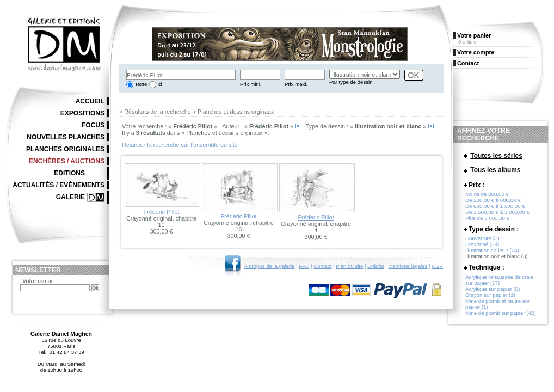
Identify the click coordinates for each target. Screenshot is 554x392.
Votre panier (474, 35)
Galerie (70, 197)
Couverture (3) (482, 241)
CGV (437, 266)
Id (159, 84)
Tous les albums (495, 170)
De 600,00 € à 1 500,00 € (495, 209)
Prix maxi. (296, 84)
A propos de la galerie (270, 266)
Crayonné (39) (482, 247)
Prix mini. (251, 84)
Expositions (82, 113)
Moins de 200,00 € (487, 197)
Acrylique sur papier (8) (493, 292)
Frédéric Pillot (162, 212)
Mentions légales (408, 266)
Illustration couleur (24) (492, 253)
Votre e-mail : (40, 281)
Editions (69, 173)
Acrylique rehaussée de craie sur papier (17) (499, 283)
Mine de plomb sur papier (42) (501, 316)
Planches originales (65, 149)
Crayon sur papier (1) (490, 298)
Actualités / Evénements (59, 185)
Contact (322, 266)
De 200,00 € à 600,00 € (493, 203)
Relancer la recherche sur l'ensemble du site (180, 145)
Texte (140, 84)
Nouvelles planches (66, 137)
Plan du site (349, 266)
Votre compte (476, 52)
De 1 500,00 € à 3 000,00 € (497, 215)
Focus (93, 125)
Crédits (376, 266)
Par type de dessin (351, 82)
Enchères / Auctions (67, 161)
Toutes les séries (496, 156)
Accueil (90, 101)
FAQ (304, 266)
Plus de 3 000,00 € (487, 221)
